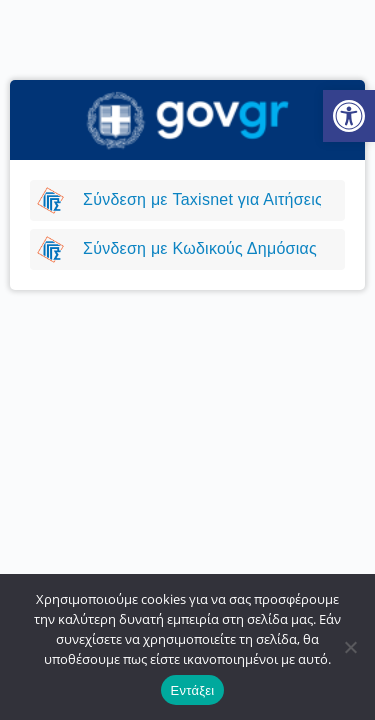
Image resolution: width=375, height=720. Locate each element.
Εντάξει (193, 690)
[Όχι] (350, 647)
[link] (349, 116)
